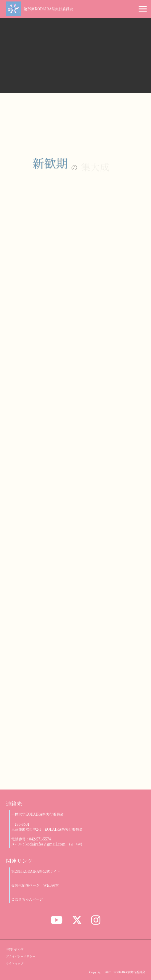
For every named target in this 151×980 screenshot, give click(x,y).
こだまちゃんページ (27, 899)
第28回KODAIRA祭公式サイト (36, 871)
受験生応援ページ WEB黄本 (35, 885)
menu (143, 9)
